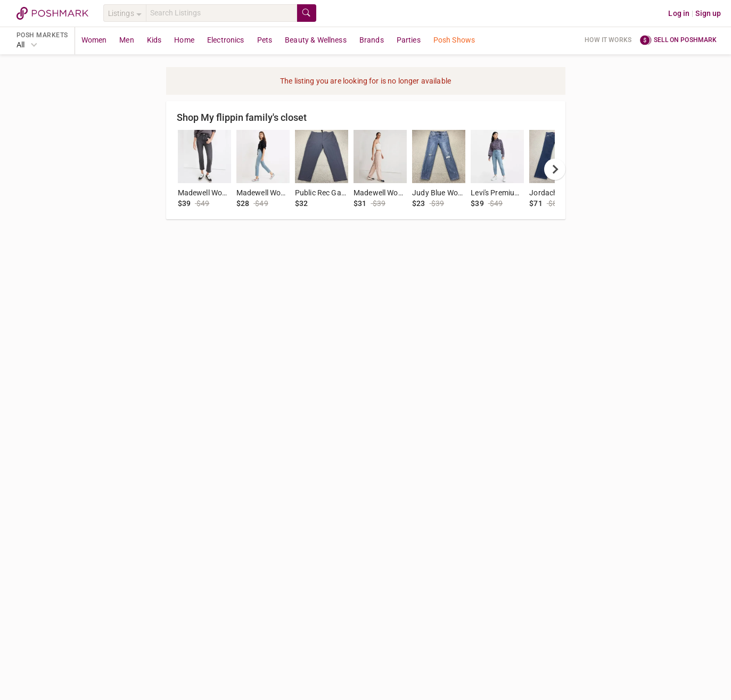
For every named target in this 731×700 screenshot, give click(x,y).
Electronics (226, 40)
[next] (555, 169)
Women (94, 40)
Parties (409, 40)
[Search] (221, 13)
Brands (372, 40)
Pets (265, 40)
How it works (608, 40)
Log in (679, 13)
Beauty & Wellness (316, 40)
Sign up (708, 13)
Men (126, 40)
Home (184, 40)
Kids (154, 40)
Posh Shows (454, 40)
